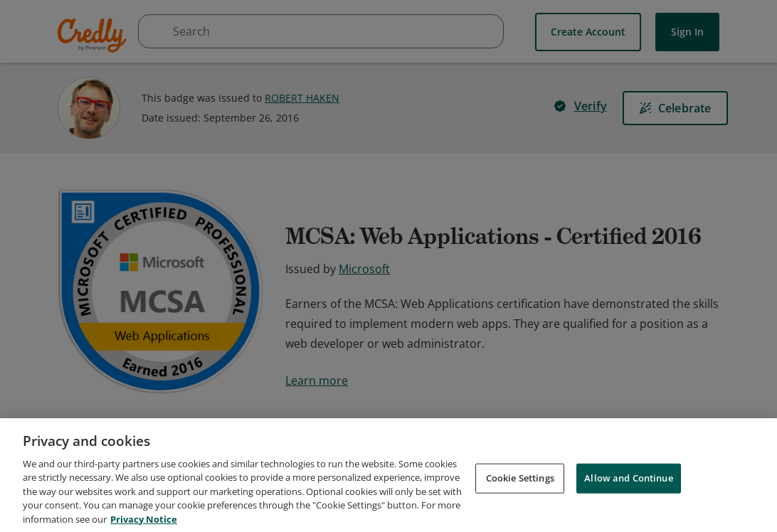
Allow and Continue (628, 502)
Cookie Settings (520, 502)
